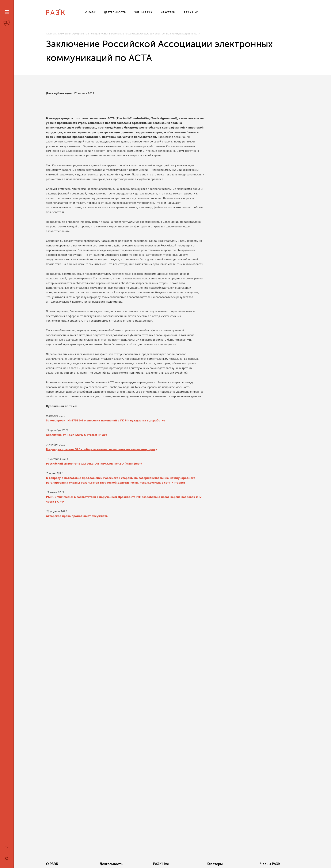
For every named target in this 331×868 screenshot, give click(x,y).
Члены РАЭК (270, 864)
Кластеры (215, 864)
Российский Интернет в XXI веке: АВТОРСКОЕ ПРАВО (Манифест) (94, 464)
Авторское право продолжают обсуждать (77, 516)
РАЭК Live (64, 34)
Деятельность (111, 864)
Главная (51, 34)
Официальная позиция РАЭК (89, 34)
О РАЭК (52, 864)
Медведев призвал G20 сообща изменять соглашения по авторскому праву (102, 449)
